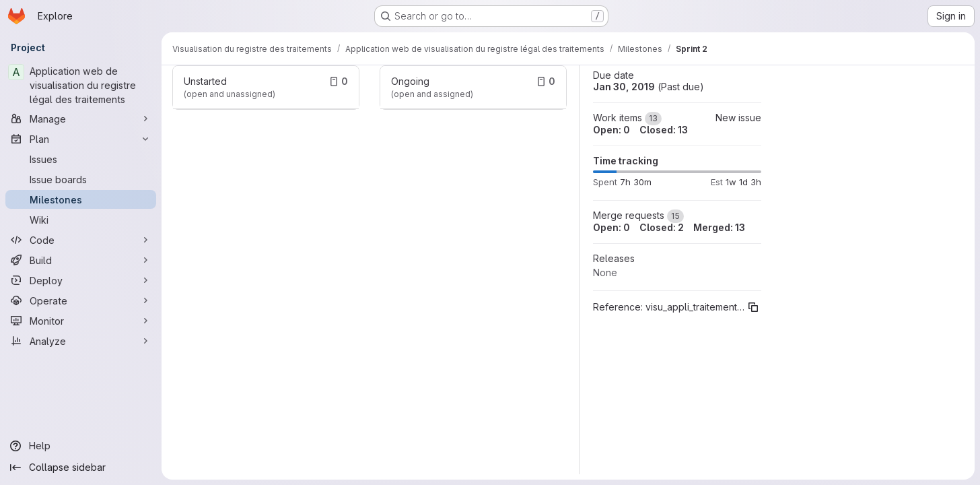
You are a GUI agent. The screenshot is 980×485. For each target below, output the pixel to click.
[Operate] (81, 300)
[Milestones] (81, 199)
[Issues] (81, 159)
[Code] (81, 240)
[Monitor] (81, 321)
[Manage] (81, 119)
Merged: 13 (719, 227)
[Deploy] (81, 280)
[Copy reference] (753, 307)
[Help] (81, 446)
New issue (738, 118)
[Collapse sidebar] (81, 467)
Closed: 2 (662, 227)
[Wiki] (81, 220)
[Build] (81, 260)
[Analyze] (81, 341)
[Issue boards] (81, 179)
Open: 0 (611, 130)
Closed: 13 (664, 130)
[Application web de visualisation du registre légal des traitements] (81, 85)
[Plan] (81, 139)
